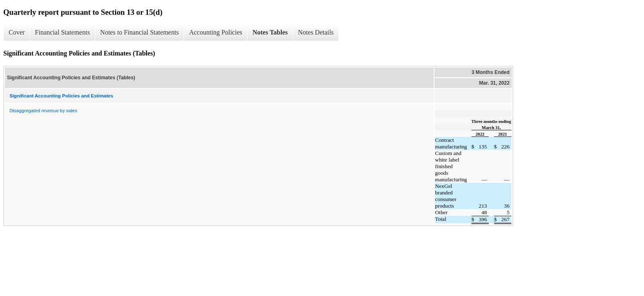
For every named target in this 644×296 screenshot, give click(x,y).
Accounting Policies (215, 32)
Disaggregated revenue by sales (43, 111)
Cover (17, 32)
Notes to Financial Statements (140, 32)
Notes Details (316, 32)
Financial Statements (62, 32)
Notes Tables (270, 32)
